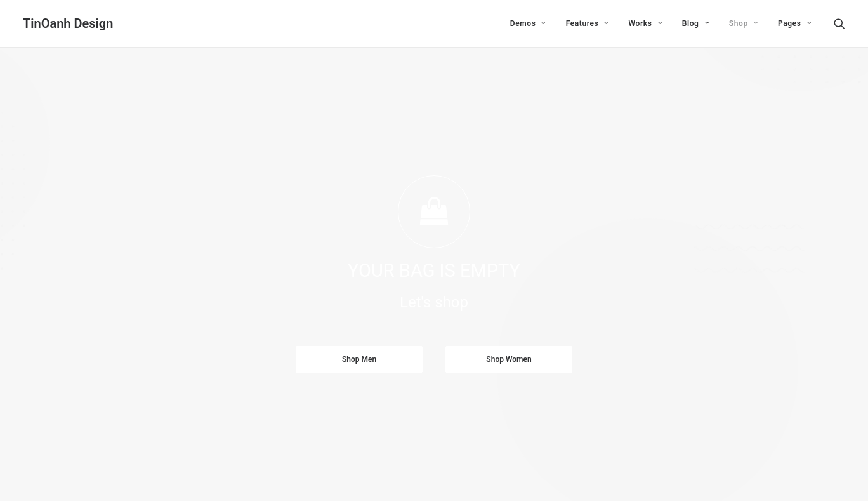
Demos (528, 23)
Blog (695, 23)
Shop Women (509, 337)
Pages (794, 23)
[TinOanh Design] (68, 23)
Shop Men (359, 337)
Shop (743, 23)
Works (645, 23)
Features (587, 23)
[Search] (839, 23)
